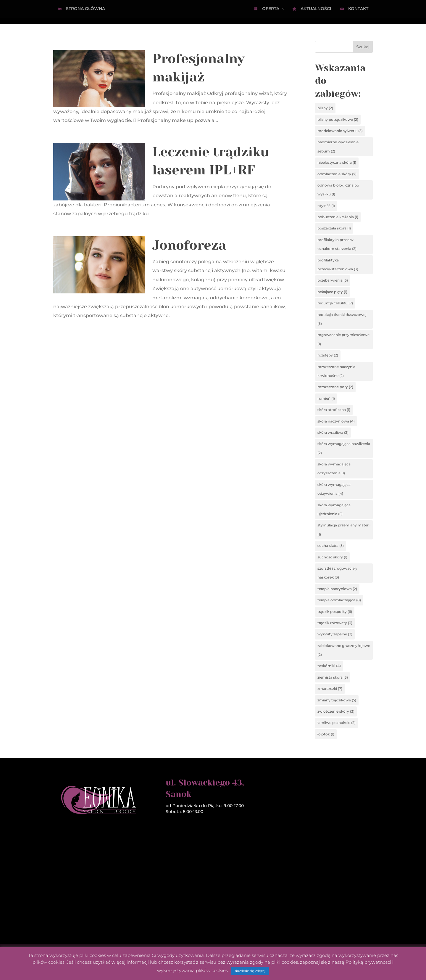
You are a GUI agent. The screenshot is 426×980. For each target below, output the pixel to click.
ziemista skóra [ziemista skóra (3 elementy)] (333, 677)
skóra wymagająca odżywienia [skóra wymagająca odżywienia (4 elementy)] (334, 489)
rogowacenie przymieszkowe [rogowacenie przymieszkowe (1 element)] (343, 339)
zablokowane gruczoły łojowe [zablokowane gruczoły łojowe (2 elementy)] (344, 650)
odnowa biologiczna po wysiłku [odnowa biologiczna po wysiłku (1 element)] (338, 190)
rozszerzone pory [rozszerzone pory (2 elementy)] (335, 387)
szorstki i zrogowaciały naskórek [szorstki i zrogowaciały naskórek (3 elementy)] (337, 573)
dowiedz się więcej (250, 971)
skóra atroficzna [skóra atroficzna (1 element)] (334, 410)
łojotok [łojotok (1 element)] (326, 734)
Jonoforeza (189, 245)
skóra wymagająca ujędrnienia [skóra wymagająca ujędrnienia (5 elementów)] (334, 509)
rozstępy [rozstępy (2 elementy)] (328, 355)
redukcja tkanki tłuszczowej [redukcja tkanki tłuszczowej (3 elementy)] (342, 319)
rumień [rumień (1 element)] (326, 398)
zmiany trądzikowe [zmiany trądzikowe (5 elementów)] (337, 700)
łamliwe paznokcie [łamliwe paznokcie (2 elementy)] (337, 723)
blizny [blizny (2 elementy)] (325, 108)
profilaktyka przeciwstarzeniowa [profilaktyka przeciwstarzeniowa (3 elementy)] (338, 265)
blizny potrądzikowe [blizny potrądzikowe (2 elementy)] (338, 119)
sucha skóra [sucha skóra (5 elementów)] (331, 546)
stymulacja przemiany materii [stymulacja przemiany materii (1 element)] (344, 530)
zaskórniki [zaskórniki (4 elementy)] (329, 666)
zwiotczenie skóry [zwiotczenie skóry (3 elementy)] (336, 711)
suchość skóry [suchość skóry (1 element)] (332, 557)
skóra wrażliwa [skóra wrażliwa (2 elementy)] (333, 432)
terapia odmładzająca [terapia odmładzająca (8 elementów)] (339, 600)
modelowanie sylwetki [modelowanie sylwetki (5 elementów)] (340, 131)
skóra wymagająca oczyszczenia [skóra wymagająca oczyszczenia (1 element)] (334, 469)
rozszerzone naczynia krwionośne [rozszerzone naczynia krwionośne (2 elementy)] (336, 371)
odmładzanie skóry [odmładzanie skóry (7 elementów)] (337, 174)
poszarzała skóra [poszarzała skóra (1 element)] (334, 228)
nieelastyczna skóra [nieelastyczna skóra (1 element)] (337, 162)
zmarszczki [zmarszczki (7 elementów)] (330, 689)
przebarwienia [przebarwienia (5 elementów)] (333, 280)
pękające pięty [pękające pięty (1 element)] (332, 292)
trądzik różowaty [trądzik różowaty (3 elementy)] (335, 623)
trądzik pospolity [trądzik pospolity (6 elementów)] (335, 612)
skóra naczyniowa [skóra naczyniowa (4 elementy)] (336, 421)
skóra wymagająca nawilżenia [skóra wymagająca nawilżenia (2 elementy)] (344, 448)
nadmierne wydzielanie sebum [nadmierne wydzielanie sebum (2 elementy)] (338, 146)
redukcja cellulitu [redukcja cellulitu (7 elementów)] (335, 303)
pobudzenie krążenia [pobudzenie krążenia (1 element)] (338, 217)
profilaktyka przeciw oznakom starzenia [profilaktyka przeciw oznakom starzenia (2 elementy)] (337, 244)
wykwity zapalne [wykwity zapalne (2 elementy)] (335, 634)
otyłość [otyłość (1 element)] (326, 206)
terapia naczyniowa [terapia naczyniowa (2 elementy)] (337, 589)
